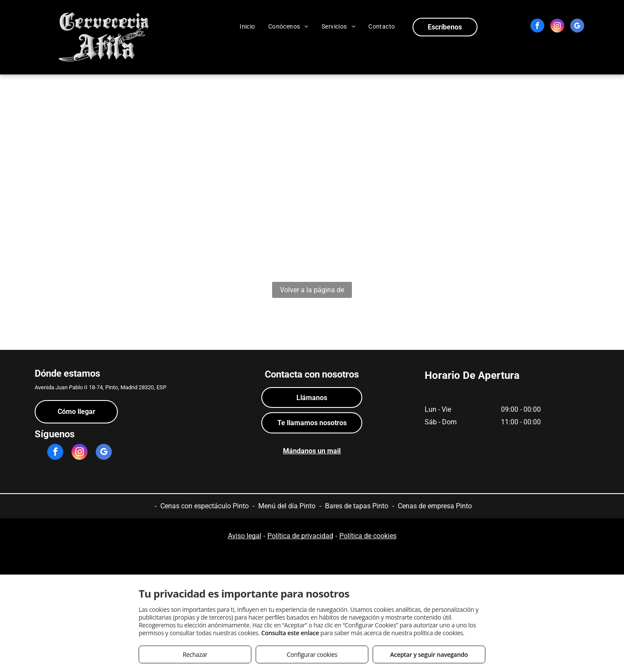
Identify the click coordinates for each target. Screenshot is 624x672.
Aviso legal (245, 536)
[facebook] (537, 27)
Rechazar (195, 654)
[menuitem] (247, 26)
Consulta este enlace (290, 633)
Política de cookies (368, 536)
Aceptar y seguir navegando (429, 654)
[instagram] (557, 27)
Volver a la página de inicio (312, 292)
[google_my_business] (577, 27)
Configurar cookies (312, 654)
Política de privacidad (300, 536)
